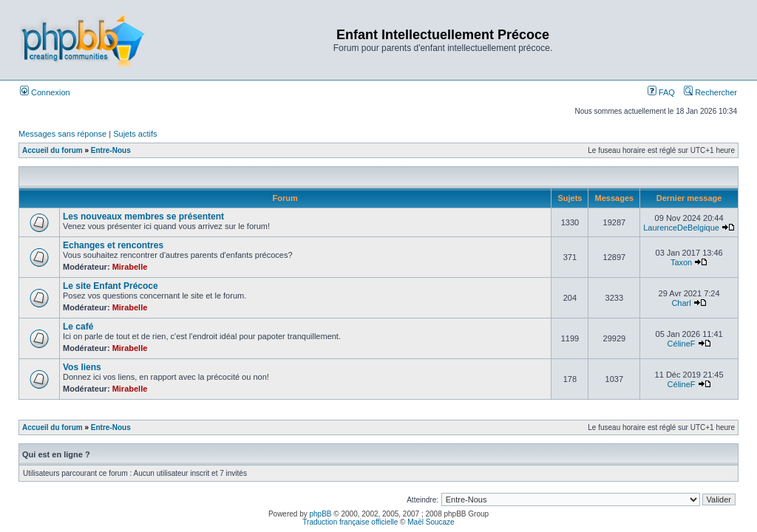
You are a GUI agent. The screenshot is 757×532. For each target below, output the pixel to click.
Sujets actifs (135, 134)
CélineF (682, 344)
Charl (681, 303)
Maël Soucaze (431, 522)
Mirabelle (130, 267)
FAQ (661, 92)
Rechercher (710, 92)
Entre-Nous (111, 150)
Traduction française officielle (350, 522)
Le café (78, 327)
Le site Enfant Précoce (111, 286)
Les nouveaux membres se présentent (143, 216)
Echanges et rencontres (113, 245)
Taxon (681, 262)
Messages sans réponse (62, 134)
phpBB (321, 514)
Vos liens (82, 367)
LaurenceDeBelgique (681, 228)
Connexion (45, 92)
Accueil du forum (52, 150)
